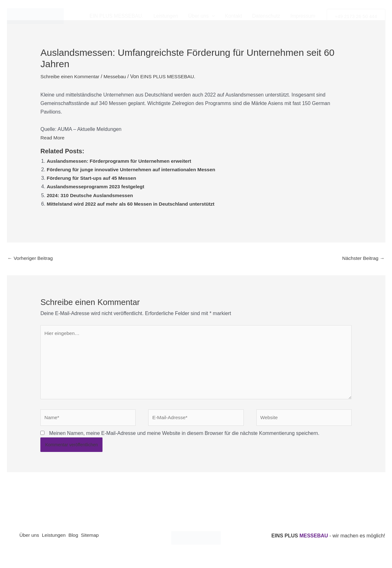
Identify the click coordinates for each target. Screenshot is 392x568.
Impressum (303, 16)
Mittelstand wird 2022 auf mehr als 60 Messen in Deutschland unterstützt (134, 204)
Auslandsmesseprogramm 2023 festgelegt (97, 187)
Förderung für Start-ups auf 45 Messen (93, 178)
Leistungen (166, 16)
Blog (79, 539)
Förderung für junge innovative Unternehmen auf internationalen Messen (134, 170)
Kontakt (233, 16)
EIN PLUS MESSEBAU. (117, 16)
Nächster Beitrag (363, 258)
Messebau (117, 76)
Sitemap (98, 539)
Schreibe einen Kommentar (71, 76)
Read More (53, 138)
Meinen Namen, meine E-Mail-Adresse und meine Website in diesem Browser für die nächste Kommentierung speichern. (184, 437)
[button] (212, 16)
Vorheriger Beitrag (31, 258)
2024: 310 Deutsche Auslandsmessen (91, 195)
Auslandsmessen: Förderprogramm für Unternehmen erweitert (122, 161)
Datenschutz (266, 16)
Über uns (202, 16)
